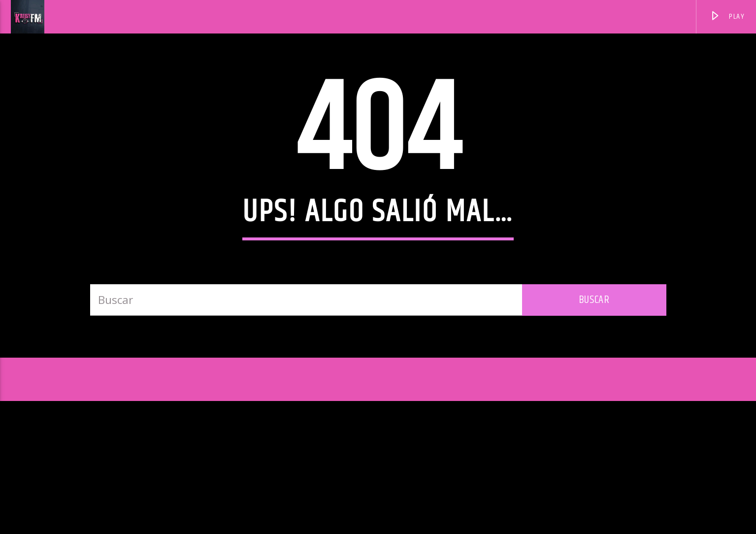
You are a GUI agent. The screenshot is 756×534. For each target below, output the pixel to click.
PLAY (727, 18)
